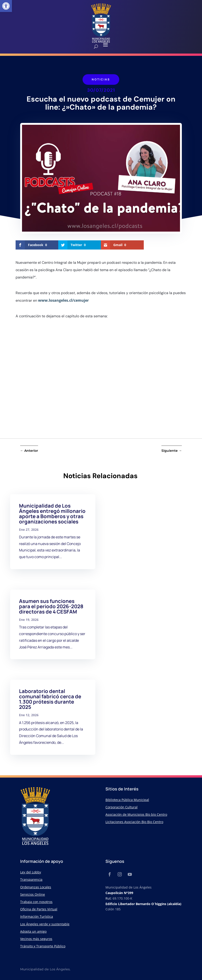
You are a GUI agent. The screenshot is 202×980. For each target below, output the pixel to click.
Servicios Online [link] (33, 894)
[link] (6, 6)
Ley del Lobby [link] (31, 872)
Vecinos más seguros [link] (36, 939)
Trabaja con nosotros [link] (36, 902)
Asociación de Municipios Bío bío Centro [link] (136, 814)
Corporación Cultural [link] (122, 807)
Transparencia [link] (31, 879)
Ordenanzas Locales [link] (36, 887)
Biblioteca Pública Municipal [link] (127, 800)
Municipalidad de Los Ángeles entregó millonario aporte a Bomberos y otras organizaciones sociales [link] (52, 514)
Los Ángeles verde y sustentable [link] (45, 924)
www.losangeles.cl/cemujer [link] (63, 300)
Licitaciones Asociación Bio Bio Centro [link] (134, 822)
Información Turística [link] (37, 916)
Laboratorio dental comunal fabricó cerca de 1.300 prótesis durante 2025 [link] (50, 699)
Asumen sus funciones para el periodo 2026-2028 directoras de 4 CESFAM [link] (51, 606)
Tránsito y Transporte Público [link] (43, 946)
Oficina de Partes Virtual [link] (39, 909)
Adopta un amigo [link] (33, 931)
